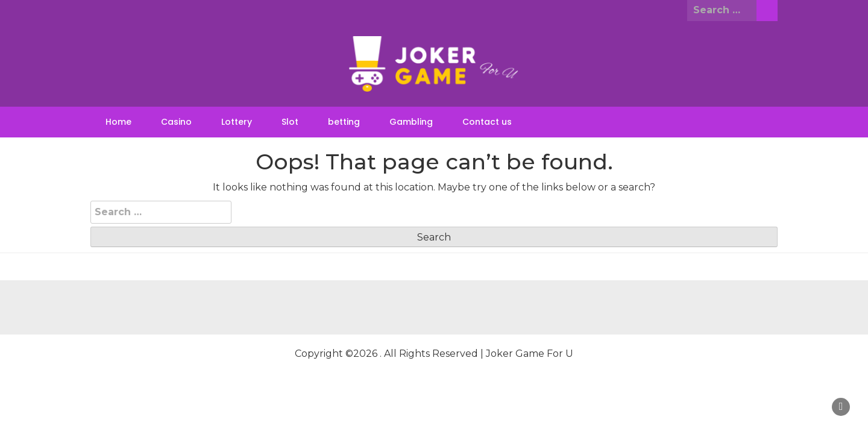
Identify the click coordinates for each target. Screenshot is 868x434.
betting (344, 122)
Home (118, 122)
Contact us (487, 122)
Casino (176, 122)
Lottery (237, 122)
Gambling (411, 122)
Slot (290, 122)
